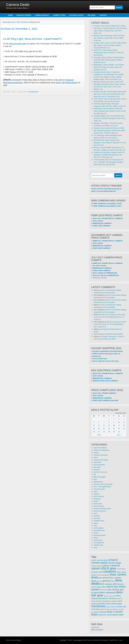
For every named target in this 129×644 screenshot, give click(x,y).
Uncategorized (33, 92)
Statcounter (95, 627)
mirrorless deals (99, 489)
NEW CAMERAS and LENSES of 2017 (108, 206)
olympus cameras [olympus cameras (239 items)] (109, 596)
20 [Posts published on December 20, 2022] (99, 428)
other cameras (99, 496)
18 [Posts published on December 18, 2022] (124, 425)
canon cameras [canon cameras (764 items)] (111, 565)
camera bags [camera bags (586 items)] (114, 563)
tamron (96, 533)
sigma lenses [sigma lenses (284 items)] (105, 609)
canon (96, 457)
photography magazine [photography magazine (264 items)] (110, 601)
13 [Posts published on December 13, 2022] (99, 425)
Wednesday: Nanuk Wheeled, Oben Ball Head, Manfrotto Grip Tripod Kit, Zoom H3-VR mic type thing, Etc (110, 111)
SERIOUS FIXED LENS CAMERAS (105, 381)
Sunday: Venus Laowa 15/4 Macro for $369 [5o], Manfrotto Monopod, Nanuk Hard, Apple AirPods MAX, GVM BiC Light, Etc (109, 130)
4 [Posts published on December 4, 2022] (124, 419)
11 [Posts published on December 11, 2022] (124, 422)
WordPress (113, 640)
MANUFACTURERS (24, 15)
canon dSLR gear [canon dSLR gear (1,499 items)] (104, 568)
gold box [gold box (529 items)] (107, 581)
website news (98, 545)
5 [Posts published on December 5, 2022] (94, 422)
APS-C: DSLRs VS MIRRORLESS (105, 273)
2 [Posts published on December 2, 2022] (114, 419)
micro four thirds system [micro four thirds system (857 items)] (108, 588)
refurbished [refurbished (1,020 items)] (98, 606)
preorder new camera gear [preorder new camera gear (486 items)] (110, 604)
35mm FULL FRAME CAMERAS (104, 393)
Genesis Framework (101, 640)
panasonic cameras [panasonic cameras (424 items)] (107, 598)
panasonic (97, 499)
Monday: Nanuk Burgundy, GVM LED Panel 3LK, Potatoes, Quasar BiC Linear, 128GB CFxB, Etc (109, 38)
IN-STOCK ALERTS (77, 15)
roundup (97, 516)
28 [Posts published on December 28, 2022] (104, 432)
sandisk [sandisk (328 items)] (119, 607)
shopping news (99, 521)
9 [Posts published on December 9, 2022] (114, 422)
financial (97, 470)
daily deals (97, 462)
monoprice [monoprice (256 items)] (104, 590)
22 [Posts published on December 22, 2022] (109, 428)
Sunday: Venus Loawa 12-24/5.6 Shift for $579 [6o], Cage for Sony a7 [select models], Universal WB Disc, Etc (110, 45)
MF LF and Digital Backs (102, 487)
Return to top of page (14, 640)
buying (96, 453)
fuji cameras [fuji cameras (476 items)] (104, 578)
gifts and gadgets (100, 477)
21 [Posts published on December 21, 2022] (104, 428)
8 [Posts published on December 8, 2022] (109, 422)
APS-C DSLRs (98, 221)
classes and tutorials (101, 460)
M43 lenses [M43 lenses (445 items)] (118, 584)
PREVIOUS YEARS (100, 278)
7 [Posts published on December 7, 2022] (104, 422)
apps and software (100, 448)
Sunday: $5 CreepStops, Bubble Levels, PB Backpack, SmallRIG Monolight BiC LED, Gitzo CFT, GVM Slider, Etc (109, 155)
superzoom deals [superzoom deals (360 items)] (105, 615)
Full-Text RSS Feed (100, 359)
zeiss (96, 547)
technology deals (100, 535)
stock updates (99, 528)
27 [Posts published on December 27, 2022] (99, 432)
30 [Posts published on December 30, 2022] (114, 432)
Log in (121, 640)
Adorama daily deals (18, 44)
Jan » (119, 435)
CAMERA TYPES (59, 15)
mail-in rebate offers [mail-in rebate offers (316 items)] (99, 587)
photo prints (98, 504)
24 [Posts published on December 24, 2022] (119, 428)
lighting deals (98, 482)
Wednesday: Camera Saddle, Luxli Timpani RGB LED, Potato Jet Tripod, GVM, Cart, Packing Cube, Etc (109, 67)
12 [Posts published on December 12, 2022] (94, 425)
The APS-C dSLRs (99, 266)
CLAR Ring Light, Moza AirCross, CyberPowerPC (33, 39)
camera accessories (101, 455)
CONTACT (103, 15)
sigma (96, 523)
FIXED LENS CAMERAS (101, 226)
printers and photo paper (102, 509)
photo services (99, 506)
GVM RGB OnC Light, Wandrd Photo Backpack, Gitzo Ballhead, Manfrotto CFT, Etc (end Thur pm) (110, 143)
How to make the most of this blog (106, 361)
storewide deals (99, 530)
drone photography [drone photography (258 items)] (103, 575)
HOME (10, 15)
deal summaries (99, 465)
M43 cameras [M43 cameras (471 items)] (107, 584)
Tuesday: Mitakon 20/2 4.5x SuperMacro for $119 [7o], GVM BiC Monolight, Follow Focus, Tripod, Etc (110, 118)
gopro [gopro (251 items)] (113, 581)
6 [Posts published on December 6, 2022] (99, 422)
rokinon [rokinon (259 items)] (113, 607)
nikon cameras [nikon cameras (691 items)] (107, 593)
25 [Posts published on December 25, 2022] (124, 428)
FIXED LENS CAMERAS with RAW (105, 400)
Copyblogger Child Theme (82, 640)
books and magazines (101, 450)
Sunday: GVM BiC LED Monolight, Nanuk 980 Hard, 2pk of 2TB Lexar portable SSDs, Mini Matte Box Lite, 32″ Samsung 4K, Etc (110, 94)
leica (95, 479)
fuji (95, 474)
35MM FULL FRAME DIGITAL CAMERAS (108, 241)
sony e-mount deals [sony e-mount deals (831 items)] (107, 613)
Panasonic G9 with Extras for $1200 (110, 334)
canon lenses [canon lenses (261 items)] (121, 569)
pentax (96, 501)
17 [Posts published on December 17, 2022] (119, 425)
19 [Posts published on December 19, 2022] (94, 428)
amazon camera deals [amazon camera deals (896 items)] (105, 561)
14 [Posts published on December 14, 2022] (104, 425)
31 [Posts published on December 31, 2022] (119, 432)
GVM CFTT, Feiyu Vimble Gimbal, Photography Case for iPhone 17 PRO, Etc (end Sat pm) (109, 53)
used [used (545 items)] (121, 615)
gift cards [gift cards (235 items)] (99, 581)
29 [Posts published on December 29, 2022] (109, 432)
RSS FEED (92, 15)
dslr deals (97, 467)
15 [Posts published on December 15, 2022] (109, 425)
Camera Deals (18, 5)
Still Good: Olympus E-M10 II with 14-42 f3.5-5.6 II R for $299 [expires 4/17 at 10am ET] (109, 317)
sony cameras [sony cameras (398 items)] (100, 612)
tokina (96, 538)
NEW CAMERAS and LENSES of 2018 (108, 204)
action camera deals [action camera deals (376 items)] (100, 560)
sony (95, 526)
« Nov (99, 435)
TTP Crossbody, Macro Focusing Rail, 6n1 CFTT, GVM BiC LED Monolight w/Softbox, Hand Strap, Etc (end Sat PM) (109, 162)
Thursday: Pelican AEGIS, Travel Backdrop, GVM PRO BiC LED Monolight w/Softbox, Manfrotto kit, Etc (109, 60)
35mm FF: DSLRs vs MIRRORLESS (106, 275)
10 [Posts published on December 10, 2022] (119, 422)
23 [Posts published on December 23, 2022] (114, 428)
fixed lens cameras (100, 472)
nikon (96, 491)
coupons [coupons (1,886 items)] (110, 571)
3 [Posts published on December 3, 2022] (119, 419)
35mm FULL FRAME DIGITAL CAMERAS (108, 218)
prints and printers (100, 511)
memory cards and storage (103, 484)
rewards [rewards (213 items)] (108, 607)
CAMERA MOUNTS (42, 15)
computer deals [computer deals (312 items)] (97, 572)
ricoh (95, 513)
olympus (97, 494)
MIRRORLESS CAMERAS (102, 223)
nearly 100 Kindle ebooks (66, 83)
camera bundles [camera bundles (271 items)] (97, 566)
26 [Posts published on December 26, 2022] (94, 432)
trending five (98, 540)
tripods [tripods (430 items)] (115, 615)
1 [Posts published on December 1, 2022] (109, 419)
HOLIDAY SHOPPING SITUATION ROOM (108, 351)
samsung (97, 518)
